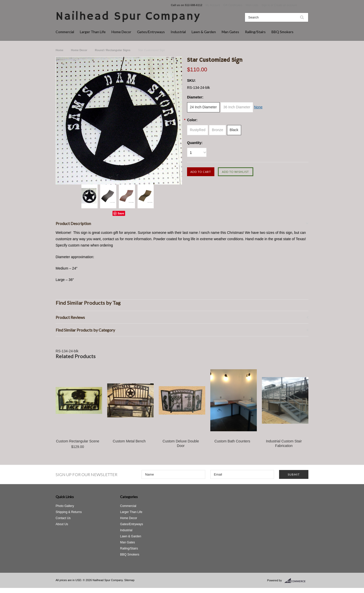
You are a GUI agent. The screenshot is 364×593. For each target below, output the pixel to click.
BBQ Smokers (282, 32)
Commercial (65, 32)
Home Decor (121, 32)
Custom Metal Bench (129, 441)
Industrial (178, 32)
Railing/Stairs (255, 32)
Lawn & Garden (204, 32)
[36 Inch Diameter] (237, 107)
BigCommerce (296, 581)
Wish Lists (252, 5)
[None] (258, 107)
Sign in (266, 5)
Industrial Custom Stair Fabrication (284, 443)
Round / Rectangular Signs (113, 50)
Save (121, 213)
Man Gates (230, 32)
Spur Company (128, 17)
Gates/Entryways (151, 32)
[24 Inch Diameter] (203, 107)
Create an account (285, 5)
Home (60, 50)
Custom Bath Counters (232, 441)
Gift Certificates (233, 5)
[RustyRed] (198, 130)
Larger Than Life (93, 32)
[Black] (234, 130)
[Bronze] (217, 130)
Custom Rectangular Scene (77, 441)
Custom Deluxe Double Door (181, 443)
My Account (213, 5)
